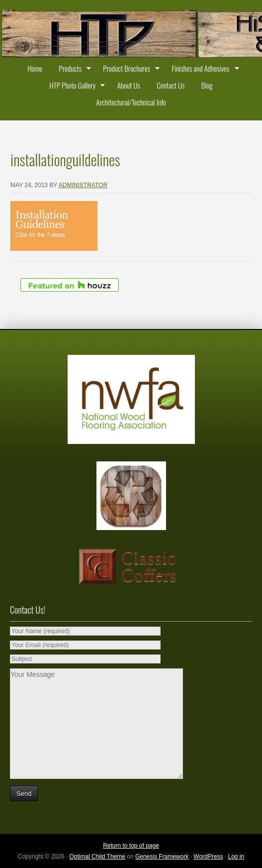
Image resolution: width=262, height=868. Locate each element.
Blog (207, 85)
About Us (129, 85)
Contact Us (171, 85)
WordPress (208, 857)
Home (35, 68)
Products (73, 70)
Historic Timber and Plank (131, 35)
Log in (236, 857)
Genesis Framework (162, 857)
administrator (83, 185)
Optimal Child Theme (97, 857)
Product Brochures (129, 70)
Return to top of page (131, 846)
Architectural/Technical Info (131, 102)
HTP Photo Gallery (75, 87)
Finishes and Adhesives (203, 70)
